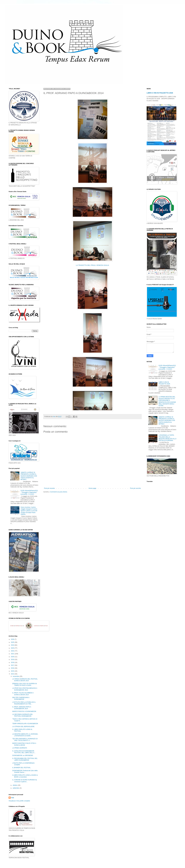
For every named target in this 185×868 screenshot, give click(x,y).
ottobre (15, 785)
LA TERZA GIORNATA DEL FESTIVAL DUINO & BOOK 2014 (25, 680)
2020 (13, 657)
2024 (13, 645)
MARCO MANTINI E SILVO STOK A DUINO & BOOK (24, 744)
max (13, 798)
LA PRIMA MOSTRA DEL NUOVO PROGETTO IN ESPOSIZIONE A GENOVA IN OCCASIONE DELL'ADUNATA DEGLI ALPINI (167, 401)
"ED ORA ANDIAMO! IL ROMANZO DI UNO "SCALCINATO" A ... (25, 740)
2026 (13, 639)
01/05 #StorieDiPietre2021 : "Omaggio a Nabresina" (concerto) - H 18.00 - (29, 492)
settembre (16, 788)
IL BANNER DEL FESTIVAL (21, 768)
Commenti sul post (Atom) (59, 492)
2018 (13, 662)
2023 (13, 648)
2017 (13, 665)
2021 (13, 654)
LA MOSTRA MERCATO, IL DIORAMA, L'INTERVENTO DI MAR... (25, 735)
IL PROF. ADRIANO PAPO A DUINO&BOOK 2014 (22, 708)
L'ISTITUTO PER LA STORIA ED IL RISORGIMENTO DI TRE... (24, 703)
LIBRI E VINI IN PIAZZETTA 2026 (160, 93)
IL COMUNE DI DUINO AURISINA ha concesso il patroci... (25, 781)
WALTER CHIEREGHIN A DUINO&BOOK (21, 698)
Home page (92, 488)
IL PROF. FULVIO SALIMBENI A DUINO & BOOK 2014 (23, 694)
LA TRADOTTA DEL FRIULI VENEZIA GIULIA (92, 265)
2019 (13, 660)
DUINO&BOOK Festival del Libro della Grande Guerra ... (25, 771)
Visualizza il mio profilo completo (19, 801)
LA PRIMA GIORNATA (20, 748)
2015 (13, 671)
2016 (13, 668)
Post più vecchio (135, 488)
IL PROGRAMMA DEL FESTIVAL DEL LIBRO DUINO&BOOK (25, 759)
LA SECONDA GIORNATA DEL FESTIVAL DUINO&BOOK (23, 715)
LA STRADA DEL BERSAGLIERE (23, 727)
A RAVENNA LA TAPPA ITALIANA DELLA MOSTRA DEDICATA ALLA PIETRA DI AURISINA (167, 438)
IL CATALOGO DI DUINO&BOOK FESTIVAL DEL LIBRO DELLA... (24, 752)
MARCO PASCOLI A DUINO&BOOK (24, 711)
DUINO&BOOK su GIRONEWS (23, 755)
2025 (13, 642)
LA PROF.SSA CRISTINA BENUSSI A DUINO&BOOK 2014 (25, 689)
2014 (13, 674)
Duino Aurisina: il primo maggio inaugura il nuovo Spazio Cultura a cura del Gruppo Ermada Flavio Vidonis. (29, 511)
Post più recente (49, 488)
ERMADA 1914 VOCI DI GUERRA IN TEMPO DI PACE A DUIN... (25, 684)
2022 (13, 651)
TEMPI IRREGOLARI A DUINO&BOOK (25, 724)
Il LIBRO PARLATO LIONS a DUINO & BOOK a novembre (25, 776)
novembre (16, 676)
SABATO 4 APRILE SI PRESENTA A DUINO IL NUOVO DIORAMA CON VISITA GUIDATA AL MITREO (29, 476)
